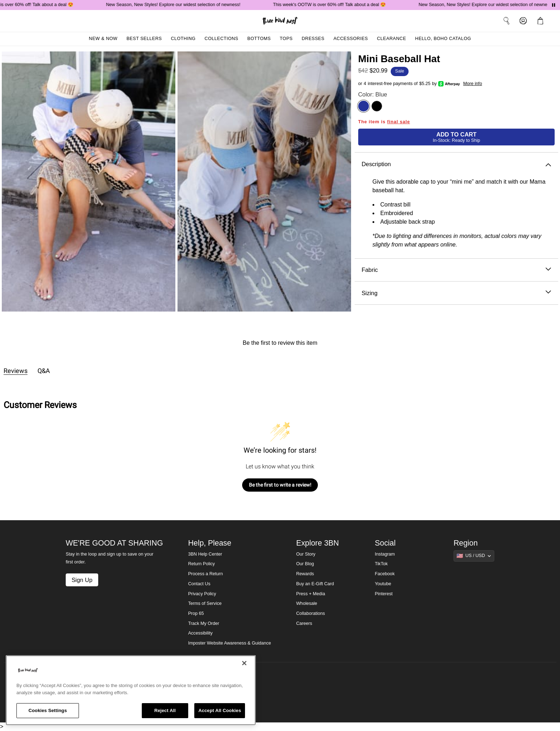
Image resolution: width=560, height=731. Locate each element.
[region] (131, 690)
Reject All (165, 710)
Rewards (305, 574)
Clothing (183, 39)
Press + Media (311, 594)
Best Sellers (144, 39)
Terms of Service (205, 603)
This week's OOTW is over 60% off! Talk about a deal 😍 (332, 5)
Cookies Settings (48, 710)
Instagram (385, 554)
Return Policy (202, 564)
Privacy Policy (202, 594)
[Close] (244, 663)
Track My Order (204, 623)
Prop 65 (196, 613)
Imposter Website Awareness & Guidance (230, 643)
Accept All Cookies (220, 710)
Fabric (456, 270)
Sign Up (82, 580)
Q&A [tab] (44, 371)
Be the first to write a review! (280, 485)
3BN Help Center (205, 554)
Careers (304, 623)
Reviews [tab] (16, 371)
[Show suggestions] (474, 556)
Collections (222, 39)
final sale (399, 122)
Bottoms (259, 39)
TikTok (381, 564)
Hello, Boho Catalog (443, 39)
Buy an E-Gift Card (315, 584)
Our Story (306, 554)
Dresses (313, 39)
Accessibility (201, 633)
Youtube (383, 584)
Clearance (391, 39)
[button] (542, 21)
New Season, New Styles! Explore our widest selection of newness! (175, 5)
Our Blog (305, 564)
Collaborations (311, 613)
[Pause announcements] (554, 5)
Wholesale (307, 603)
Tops (286, 39)
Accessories (351, 39)
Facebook (385, 574)
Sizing (456, 293)
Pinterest (384, 594)
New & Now (103, 39)
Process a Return (206, 574)
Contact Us (199, 584)
